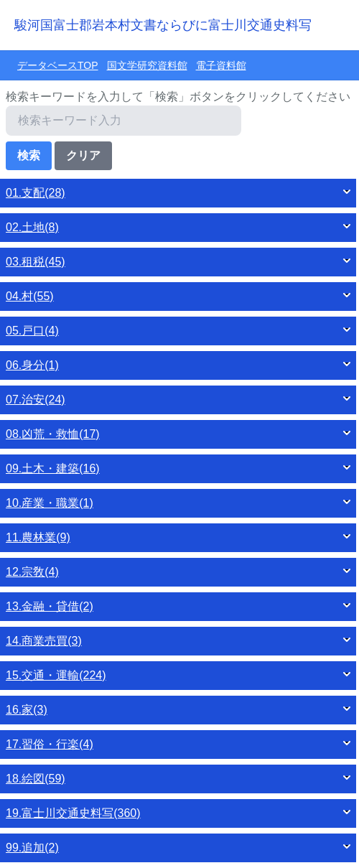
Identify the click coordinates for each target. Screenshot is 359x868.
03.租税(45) (36, 262)
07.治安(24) (36, 400)
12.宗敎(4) (32, 572)
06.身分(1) (32, 365)
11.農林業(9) (38, 537)
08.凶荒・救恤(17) (53, 434)
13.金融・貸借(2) (50, 606)
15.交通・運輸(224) (56, 675)
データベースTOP (58, 65)
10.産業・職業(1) (50, 503)
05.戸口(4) (32, 331)
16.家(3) (27, 710)
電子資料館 (221, 65)
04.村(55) (30, 296)
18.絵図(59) (36, 779)
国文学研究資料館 (147, 65)
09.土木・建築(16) (53, 468)
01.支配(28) (36, 193)
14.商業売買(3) (44, 641)
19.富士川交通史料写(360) (73, 813)
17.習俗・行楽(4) (50, 744)
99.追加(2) (32, 848)
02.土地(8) (32, 227)
